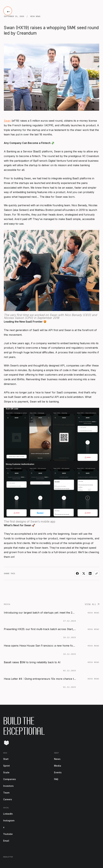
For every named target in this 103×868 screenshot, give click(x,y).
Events (58, 772)
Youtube (8, 834)
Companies (10, 779)
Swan (7, 121)
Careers (8, 799)
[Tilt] (6, 743)
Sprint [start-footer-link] (6, 766)
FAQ (56, 779)
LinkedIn (8, 814)
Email (6, 841)
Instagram (9, 820)
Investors (8, 786)
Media (58, 766)
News (57, 759)
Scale (6, 772)
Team (6, 793)
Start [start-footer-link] (6, 759)
